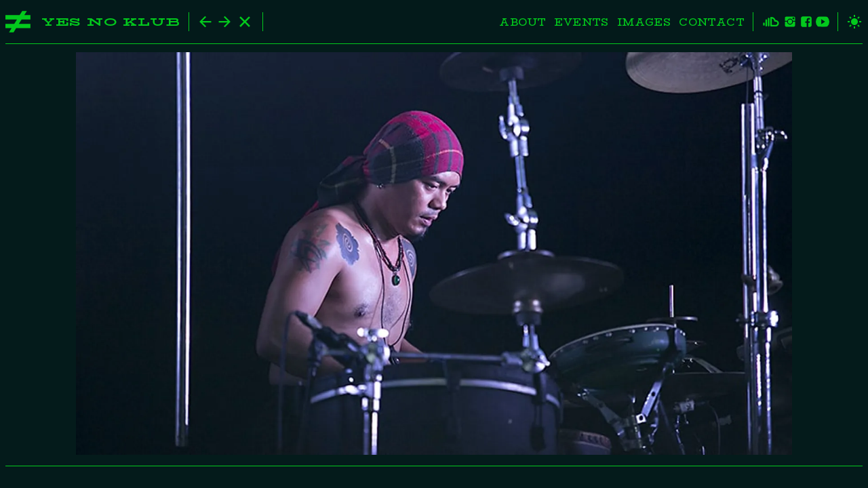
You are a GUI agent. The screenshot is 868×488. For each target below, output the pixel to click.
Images (644, 22)
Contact (712, 22)
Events (581, 22)
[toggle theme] (850, 22)
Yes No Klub (111, 22)
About (522, 22)
